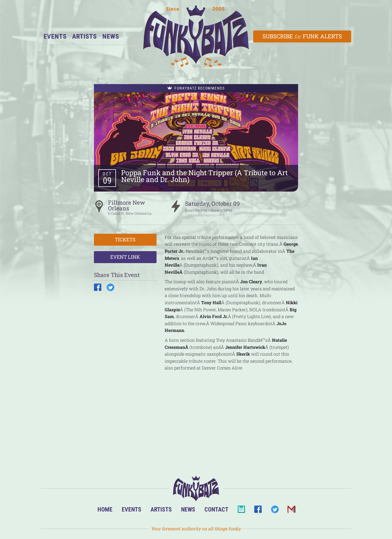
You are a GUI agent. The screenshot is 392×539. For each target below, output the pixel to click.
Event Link (125, 257)
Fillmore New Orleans (127, 205)
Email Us (291, 511)
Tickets (125, 239)
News (111, 36)
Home (105, 509)
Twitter (275, 511)
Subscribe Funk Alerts (302, 36)
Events (55, 36)
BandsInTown (241, 511)
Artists (85, 36)
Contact (216, 509)
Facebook (258, 511)
